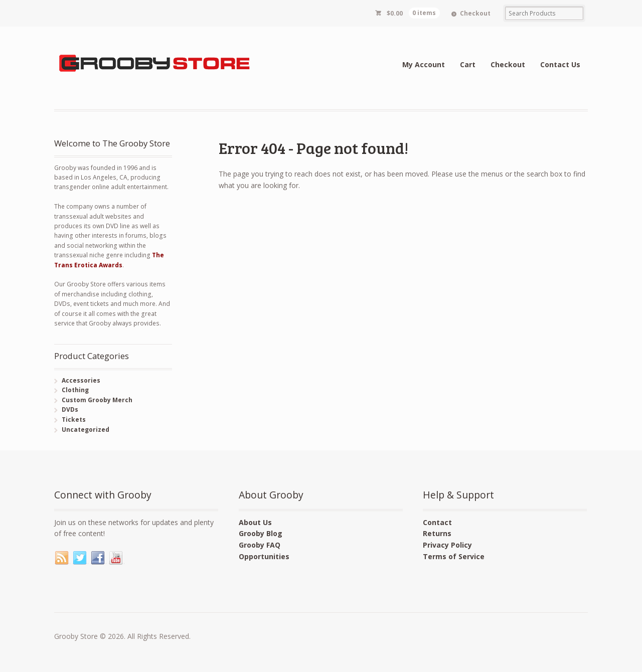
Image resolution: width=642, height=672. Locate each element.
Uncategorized (86, 430)
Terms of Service (454, 556)
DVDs (70, 409)
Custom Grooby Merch (97, 400)
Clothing (75, 390)
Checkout (475, 13)
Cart (468, 64)
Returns (437, 533)
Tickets (74, 419)
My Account (424, 64)
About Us (255, 522)
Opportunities (264, 556)
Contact (437, 522)
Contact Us (560, 64)
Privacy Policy (447, 545)
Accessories (81, 380)
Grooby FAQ (260, 545)
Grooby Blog (261, 533)
